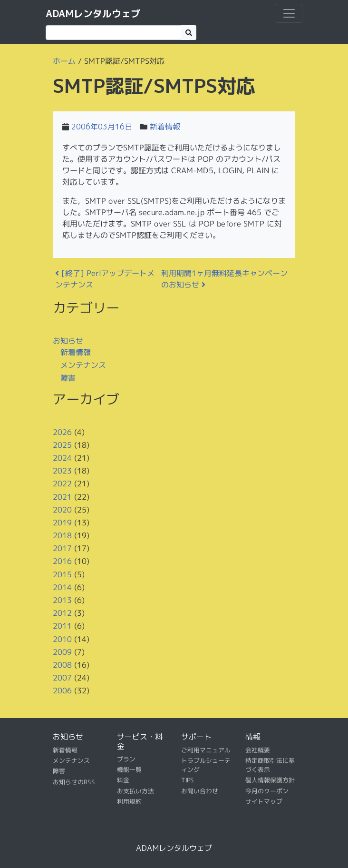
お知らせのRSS (74, 782)
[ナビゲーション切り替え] (289, 13)
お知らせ (68, 340)
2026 (62, 432)
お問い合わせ (200, 791)
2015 (62, 574)
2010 (62, 639)
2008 (62, 665)
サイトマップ (264, 801)
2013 (62, 600)
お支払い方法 (135, 791)
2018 (62, 535)
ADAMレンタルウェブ (93, 13)
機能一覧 (129, 769)
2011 (62, 626)
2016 (62, 561)
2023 (62, 471)
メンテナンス (83, 365)
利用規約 (129, 801)
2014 (62, 587)
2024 (62, 458)
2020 (62, 509)
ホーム (64, 61)
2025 (62, 445)
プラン (126, 759)
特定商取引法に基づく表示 (270, 765)
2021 (62, 496)
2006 (62, 690)
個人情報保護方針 (270, 780)
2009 (62, 652)
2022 (62, 483)
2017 (62, 548)
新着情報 (165, 127)
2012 (62, 613)
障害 (68, 378)
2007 (62, 678)
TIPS (188, 780)
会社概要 (258, 750)
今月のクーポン (267, 791)
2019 (62, 523)
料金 (123, 780)
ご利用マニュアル (206, 750)
